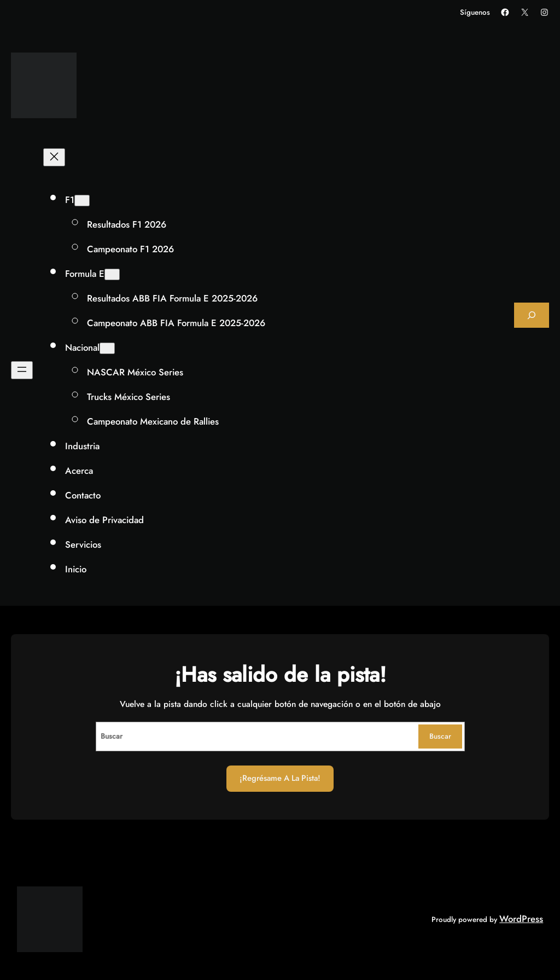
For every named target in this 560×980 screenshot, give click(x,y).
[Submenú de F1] (82, 201)
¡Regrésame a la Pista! (280, 778)
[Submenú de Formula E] (112, 274)
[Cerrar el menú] (54, 157)
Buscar (440, 736)
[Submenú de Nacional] (107, 348)
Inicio (76, 569)
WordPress (521, 919)
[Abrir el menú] (22, 370)
